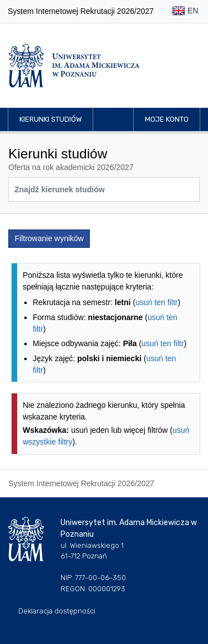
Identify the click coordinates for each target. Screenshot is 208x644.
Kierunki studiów (50, 119)
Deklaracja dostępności (57, 611)
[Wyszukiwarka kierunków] (104, 189)
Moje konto (167, 119)
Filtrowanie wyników (49, 238)
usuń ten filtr (156, 302)
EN (185, 11)
